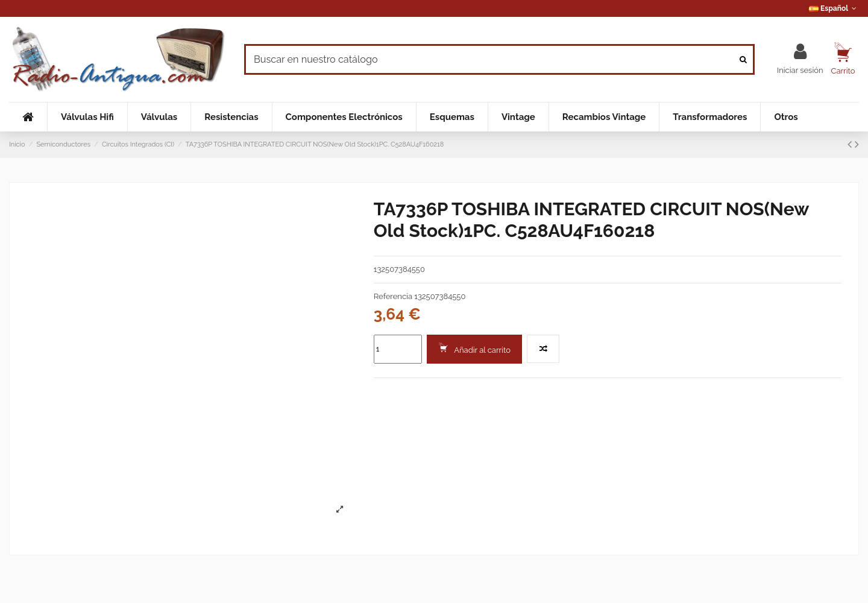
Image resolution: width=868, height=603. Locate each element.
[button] (87, 117)
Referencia (393, 296)
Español (834, 8)
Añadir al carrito (474, 349)
